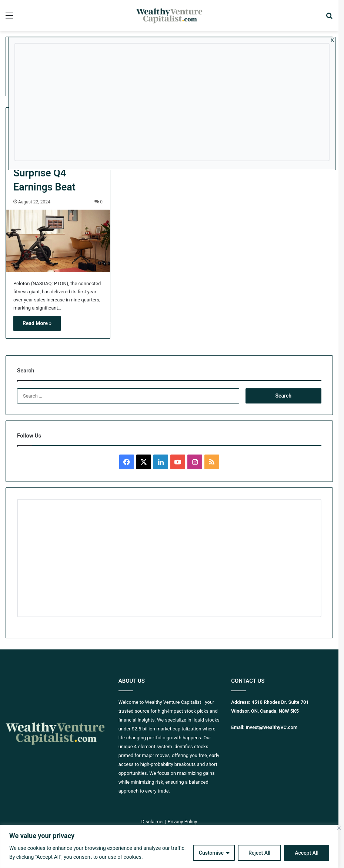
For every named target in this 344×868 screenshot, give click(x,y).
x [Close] (332, 40)
